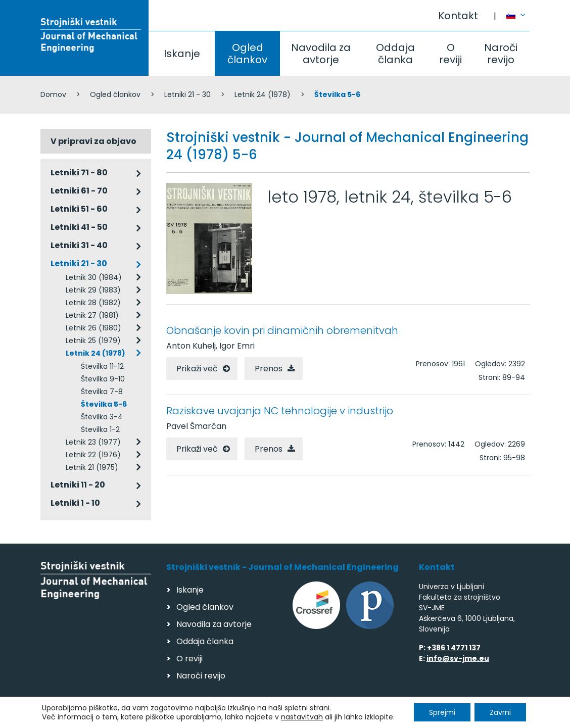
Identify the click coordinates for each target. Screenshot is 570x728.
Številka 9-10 (103, 379)
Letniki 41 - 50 (79, 227)
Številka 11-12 (102, 366)
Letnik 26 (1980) (93, 328)
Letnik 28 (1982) (93, 303)
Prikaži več (197, 369)
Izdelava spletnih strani (461, 717)
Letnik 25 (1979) (93, 341)
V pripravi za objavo (93, 141)
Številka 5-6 (104, 404)
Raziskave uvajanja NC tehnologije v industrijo (280, 411)
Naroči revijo (501, 54)
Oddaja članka (395, 54)
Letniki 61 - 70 (79, 191)
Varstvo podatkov (171, 716)
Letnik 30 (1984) (94, 277)
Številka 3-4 (102, 417)
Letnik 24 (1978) (263, 94)
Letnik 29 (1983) (93, 290)
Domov (53, 94)
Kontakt (458, 16)
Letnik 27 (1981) (92, 315)
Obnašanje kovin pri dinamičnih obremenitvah (282, 330)
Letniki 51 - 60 (79, 209)
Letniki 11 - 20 (78, 485)
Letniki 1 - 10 (75, 503)
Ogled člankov (247, 54)
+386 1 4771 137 (454, 648)
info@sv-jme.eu (458, 658)
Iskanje (182, 54)
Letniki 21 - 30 (187, 94)
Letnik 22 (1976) (93, 455)
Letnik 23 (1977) (93, 442)
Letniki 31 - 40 (79, 245)
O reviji (450, 54)
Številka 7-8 (102, 392)
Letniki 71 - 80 (79, 173)
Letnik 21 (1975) (92, 467)
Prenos (269, 369)
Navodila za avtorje (321, 54)
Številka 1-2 (100, 429)
